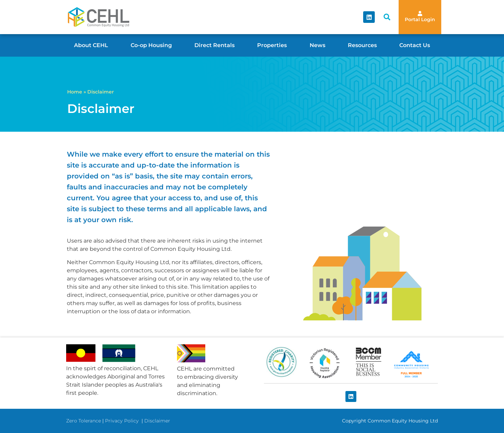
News (317, 45)
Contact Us (415, 45)
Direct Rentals (214, 45)
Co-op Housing (151, 45)
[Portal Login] (420, 13)
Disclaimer (157, 421)
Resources (362, 45)
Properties (272, 45)
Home (75, 92)
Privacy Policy (123, 421)
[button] (387, 17)
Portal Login (420, 19)
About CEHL (91, 45)
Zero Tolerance (84, 421)
